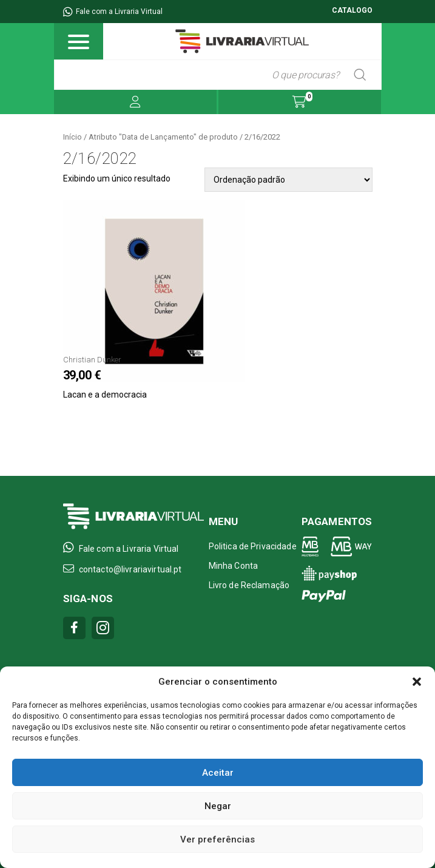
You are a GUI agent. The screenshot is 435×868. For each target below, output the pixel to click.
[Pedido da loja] (288, 180)
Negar (218, 806)
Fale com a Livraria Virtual (113, 12)
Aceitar (218, 773)
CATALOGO (352, 10)
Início (72, 137)
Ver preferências (217, 839)
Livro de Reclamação (249, 585)
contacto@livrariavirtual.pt (123, 568)
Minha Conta (234, 566)
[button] (417, 682)
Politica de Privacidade (253, 546)
